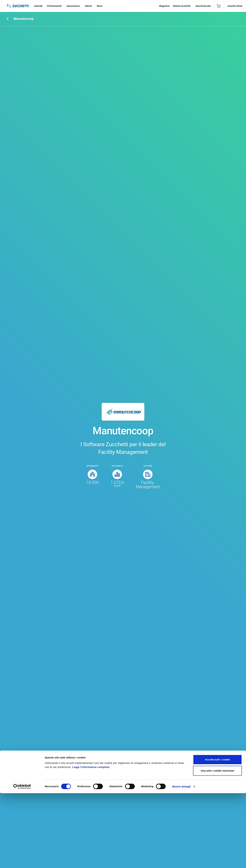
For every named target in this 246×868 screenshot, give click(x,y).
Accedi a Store (235, 6)
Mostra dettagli (181, 861)
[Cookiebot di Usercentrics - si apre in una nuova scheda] (22, 861)
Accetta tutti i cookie (218, 834)
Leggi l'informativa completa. (91, 842)
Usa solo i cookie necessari (217, 846)
